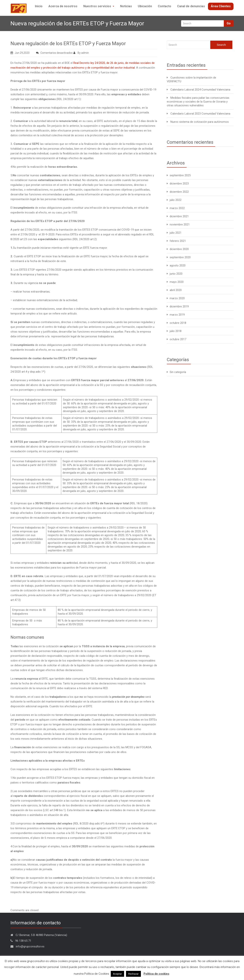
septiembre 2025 (180, 185)
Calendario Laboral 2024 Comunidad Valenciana (200, 99)
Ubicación (144, 18)
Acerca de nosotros (62, 18)
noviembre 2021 (180, 234)
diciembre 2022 (179, 201)
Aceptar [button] (117, 974)
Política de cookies (156, 974)
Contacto (165, 18)
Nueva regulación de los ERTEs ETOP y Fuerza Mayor (68, 53)
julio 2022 (176, 209)
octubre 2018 (178, 332)
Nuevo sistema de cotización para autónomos (200, 131)
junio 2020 (176, 283)
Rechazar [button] (133, 974)
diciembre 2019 (179, 316)
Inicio (37, 18)
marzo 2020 (177, 308)
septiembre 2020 (180, 267)
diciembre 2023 (179, 193)
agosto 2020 (178, 275)
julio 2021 (176, 242)
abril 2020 (176, 300)
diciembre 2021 (179, 226)
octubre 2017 (178, 349)
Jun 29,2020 (20, 62)
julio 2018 (176, 341)
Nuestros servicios (97, 18)
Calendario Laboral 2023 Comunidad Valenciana (200, 123)
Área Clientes (221, 18)
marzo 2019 (177, 324)
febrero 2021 (178, 250)
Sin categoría (178, 382)
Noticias (124, 18)
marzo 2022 (177, 218)
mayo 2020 (177, 291)
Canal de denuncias (191, 18)
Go (229, 33)
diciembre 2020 (179, 259)
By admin (81, 62)
